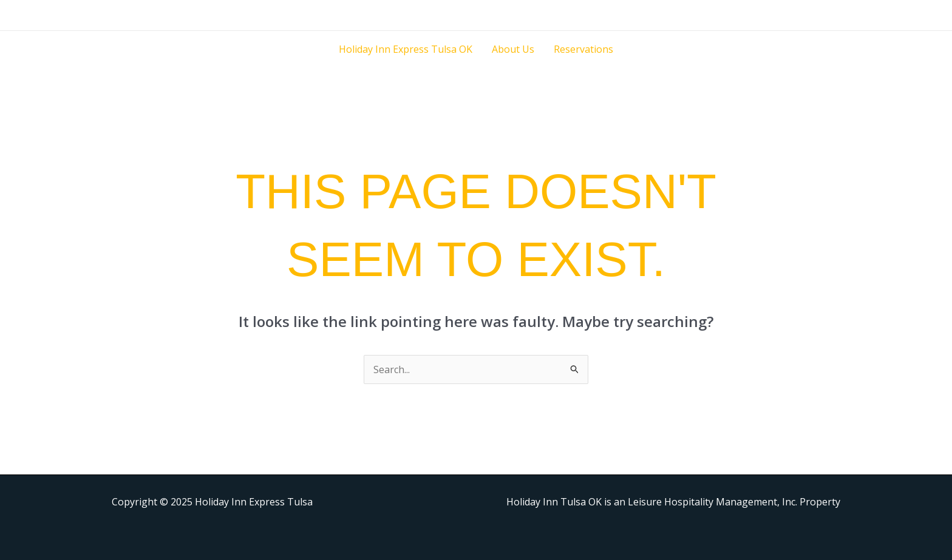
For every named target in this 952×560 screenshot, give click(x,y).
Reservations (583, 49)
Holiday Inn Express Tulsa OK (406, 49)
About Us (513, 49)
